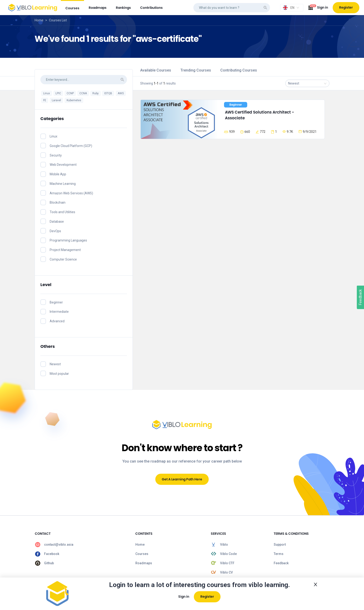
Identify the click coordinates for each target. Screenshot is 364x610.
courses (72, 8)
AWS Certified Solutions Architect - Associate (260, 115)
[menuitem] (72, 8)
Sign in (323, 7)
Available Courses (156, 70)
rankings (123, 8)
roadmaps (98, 8)
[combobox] (292, 8)
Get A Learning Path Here (182, 479)
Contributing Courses (239, 70)
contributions (151, 8)
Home (39, 20)
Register (346, 7)
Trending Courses (196, 70)
